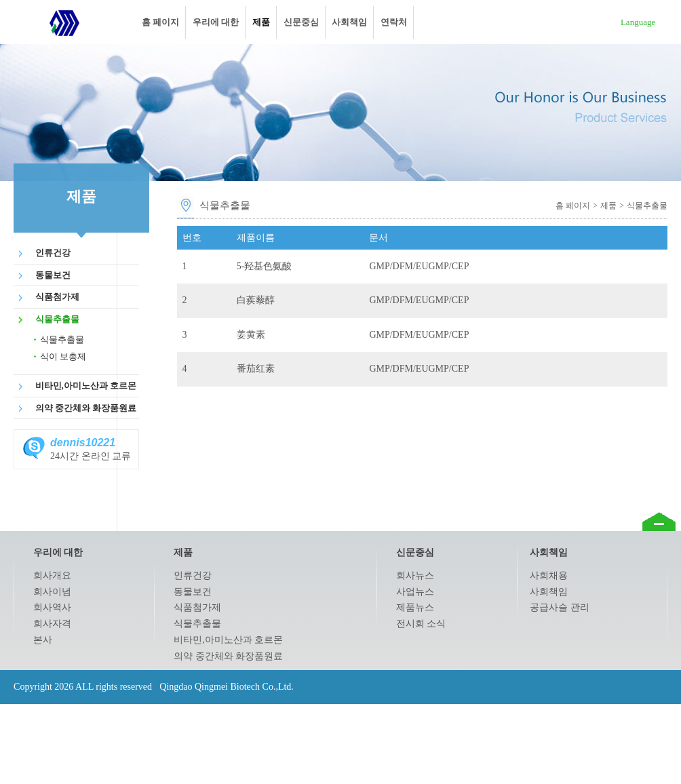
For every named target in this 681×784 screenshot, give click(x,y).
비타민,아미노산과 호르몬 (86, 386)
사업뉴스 (415, 592)
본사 (43, 640)
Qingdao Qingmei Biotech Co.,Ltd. (64, 22)
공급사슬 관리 (560, 607)
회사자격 (52, 624)
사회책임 (349, 22)
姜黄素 (251, 335)
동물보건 (53, 275)
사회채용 (549, 575)
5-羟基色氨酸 (265, 266)
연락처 (394, 22)
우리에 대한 (216, 22)
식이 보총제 (63, 356)
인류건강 (53, 253)
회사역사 (52, 607)
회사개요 (52, 575)
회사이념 (52, 592)
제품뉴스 (415, 607)
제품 (261, 22)
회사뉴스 (415, 575)
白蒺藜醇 (256, 300)
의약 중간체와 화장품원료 (86, 408)
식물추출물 (57, 319)
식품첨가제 (57, 297)
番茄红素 (256, 369)
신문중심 (301, 22)
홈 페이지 (160, 22)
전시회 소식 (421, 624)
